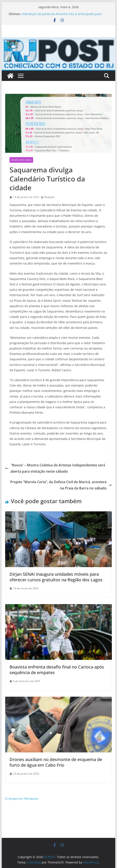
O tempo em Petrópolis (22, 799)
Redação (50, 197)
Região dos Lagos (21, 160)
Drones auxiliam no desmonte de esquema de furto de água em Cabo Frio (56, 762)
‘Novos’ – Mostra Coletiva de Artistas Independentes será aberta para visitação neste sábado (55, 468)
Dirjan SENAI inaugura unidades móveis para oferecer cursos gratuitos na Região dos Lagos (56, 577)
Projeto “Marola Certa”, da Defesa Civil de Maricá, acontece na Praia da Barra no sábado (61, 485)
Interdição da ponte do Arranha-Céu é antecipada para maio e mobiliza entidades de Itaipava (62, 16)
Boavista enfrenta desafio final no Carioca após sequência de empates (57, 670)
